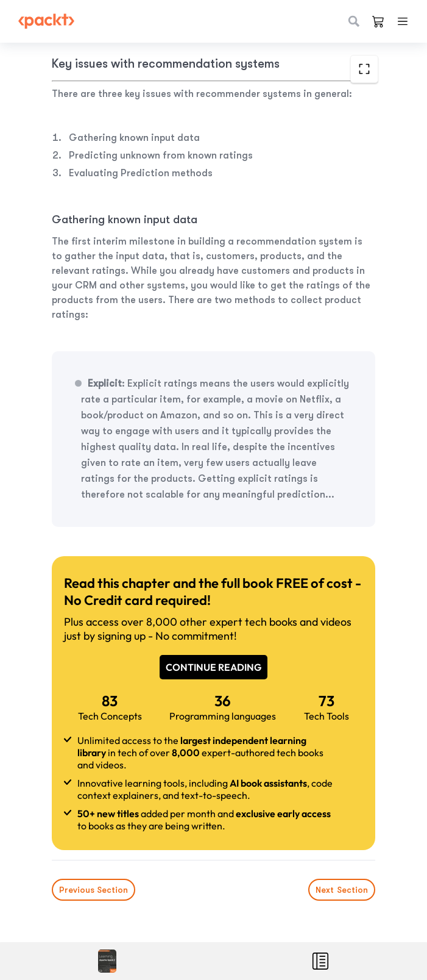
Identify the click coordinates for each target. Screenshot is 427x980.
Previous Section (94, 890)
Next (342, 890)
